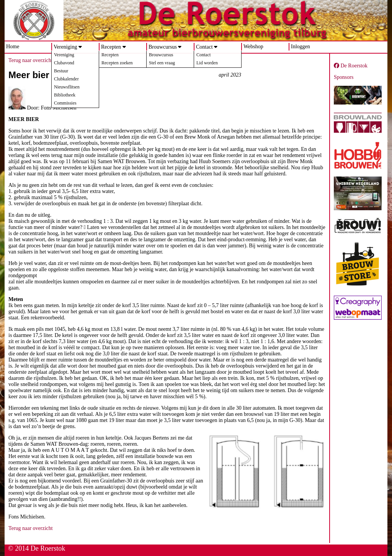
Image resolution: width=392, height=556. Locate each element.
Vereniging (65, 47)
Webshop (253, 47)
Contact (204, 47)
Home (13, 47)
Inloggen (301, 47)
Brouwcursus (163, 47)
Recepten (111, 47)
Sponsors (344, 77)
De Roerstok (351, 66)
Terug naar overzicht (31, 60)
